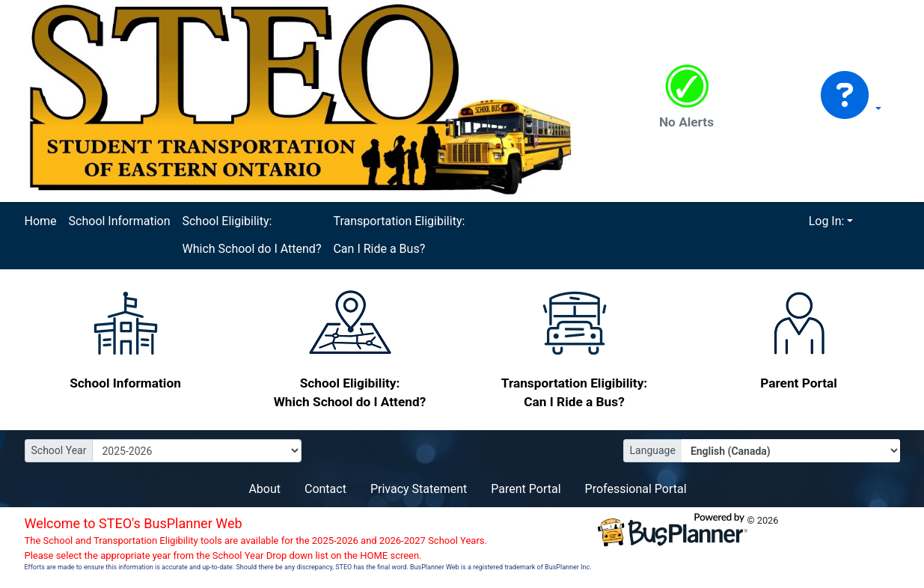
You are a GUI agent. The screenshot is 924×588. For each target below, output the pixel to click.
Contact (325, 489)
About (264, 489)
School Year (59, 450)
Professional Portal (636, 489)
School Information (120, 221)
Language (653, 450)
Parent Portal (526, 489)
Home (41, 221)
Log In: (827, 221)
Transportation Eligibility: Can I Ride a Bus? (399, 235)
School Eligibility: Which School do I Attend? (251, 235)
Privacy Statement (419, 489)
